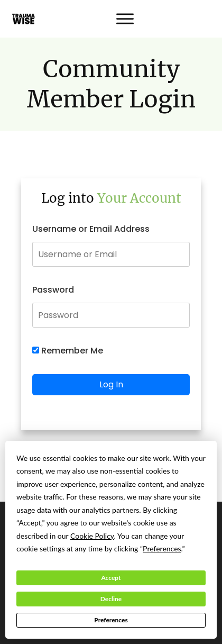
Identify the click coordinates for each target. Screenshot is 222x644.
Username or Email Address (91, 229)
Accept (111, 578)
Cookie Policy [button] (92, 536)
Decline (111, 599)
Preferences (111, 620)
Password (53, 290)
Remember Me (68, 351)
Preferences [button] (162, 548)
